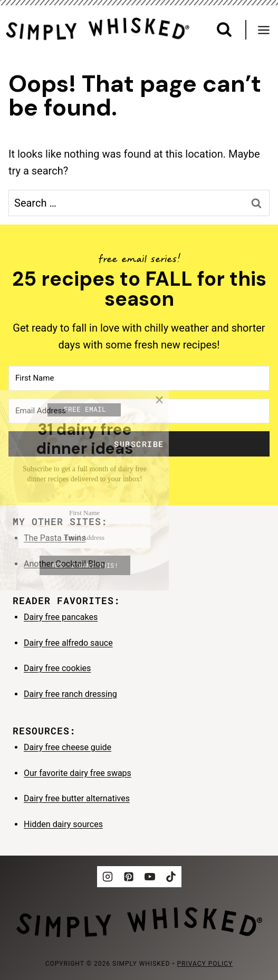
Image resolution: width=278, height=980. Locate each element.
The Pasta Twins (55, 538)
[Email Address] (139, 411)
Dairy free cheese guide (68, 747)
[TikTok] (171, 877)
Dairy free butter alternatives (77, 798)
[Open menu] (267, 30)
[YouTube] (150, 877)
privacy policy (205, 964)
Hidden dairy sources (63, 824)
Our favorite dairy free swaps (78, 773)
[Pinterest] (129, 877)
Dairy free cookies (57, 668)
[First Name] (139, 378)
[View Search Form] (224, 30)
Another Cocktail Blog (64, 564)
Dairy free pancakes (61, 617)
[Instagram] (108, 877)
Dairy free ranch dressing (70, 694)
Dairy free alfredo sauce (68, 643)
